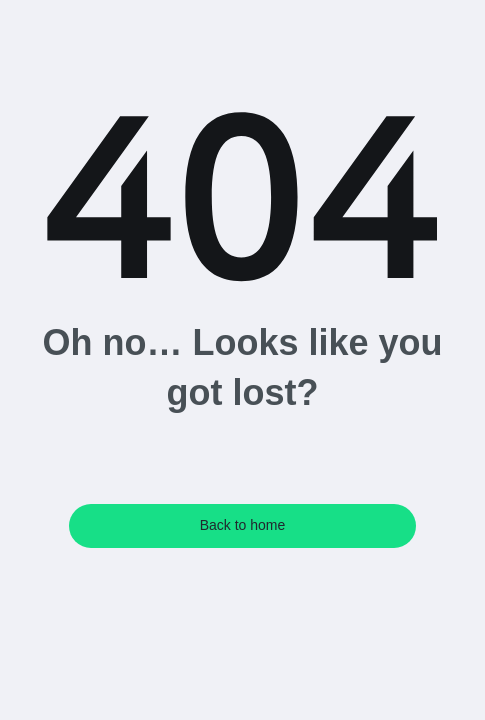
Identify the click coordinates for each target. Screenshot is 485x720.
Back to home (243, 525)
